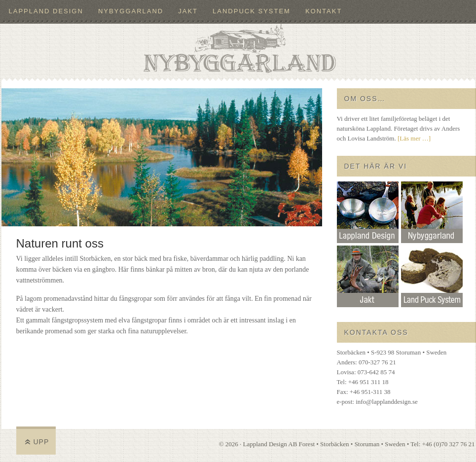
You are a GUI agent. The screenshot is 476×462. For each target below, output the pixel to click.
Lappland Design (46, 11)
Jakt (188, 11)
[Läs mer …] (414, 138)
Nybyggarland (131, 11)
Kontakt (324, 11)
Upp (41, 442)
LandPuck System (252, 11)
